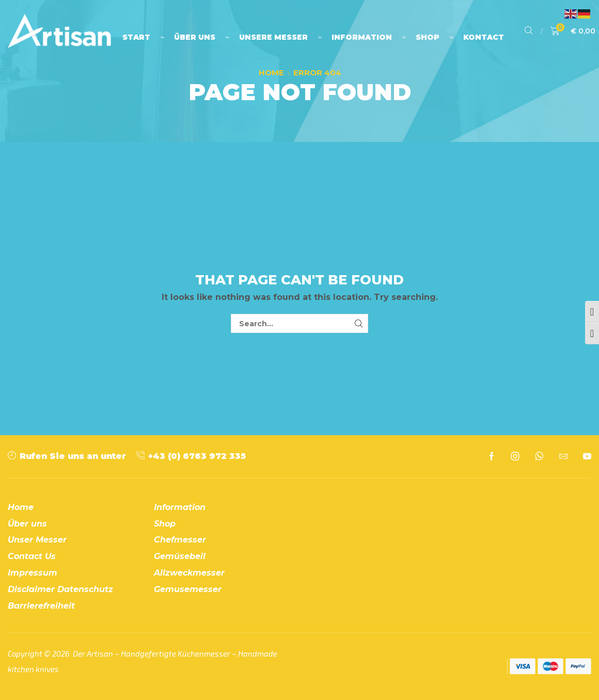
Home (271, 73)
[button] (529, 31)
